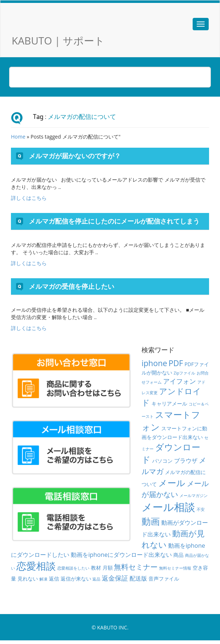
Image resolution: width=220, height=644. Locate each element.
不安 (201, 509)
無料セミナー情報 (175, 568)
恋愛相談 (36, 566)
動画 (151, 521)
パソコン (162, 461)
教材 (96, 568)
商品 (178, 555)
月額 (108, 568)
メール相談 (168, 507)
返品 (96, 579)
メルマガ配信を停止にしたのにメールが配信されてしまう (114, 221)
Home (18, 137)
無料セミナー (136, 567)
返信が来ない (76, 579)
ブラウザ (186, 461)
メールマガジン (194, 496)
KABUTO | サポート (58, 40)
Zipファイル (184, 373)
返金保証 (115, 578)
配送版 (138, 578)
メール (172, 483)
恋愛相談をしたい (73, 568)
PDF (176, 363)
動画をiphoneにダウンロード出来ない (121, 555)
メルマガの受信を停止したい (72, 286)
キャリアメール (169, 404)
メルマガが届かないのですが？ (75, 156)
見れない (28, 579)
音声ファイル (164, 579)
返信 (54, 579)
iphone (154, 363)
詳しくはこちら (29, 198)
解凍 (43, 579)
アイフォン (180, 381)
